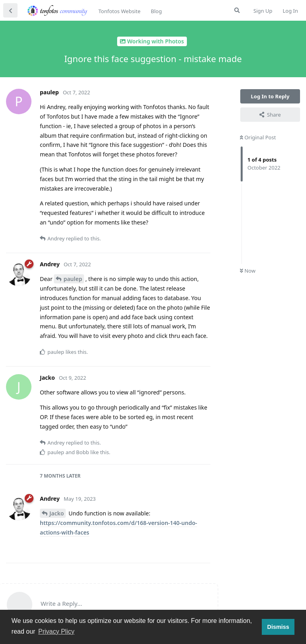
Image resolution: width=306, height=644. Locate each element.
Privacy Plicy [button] (56, 631)
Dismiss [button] (278, 627)
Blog (156, 11)
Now (248, 271)
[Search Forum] (237, 10)
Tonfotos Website (119, 11)
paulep (73, 279)
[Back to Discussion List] (10, 10)
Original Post (258, 137)
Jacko (57, 513)
